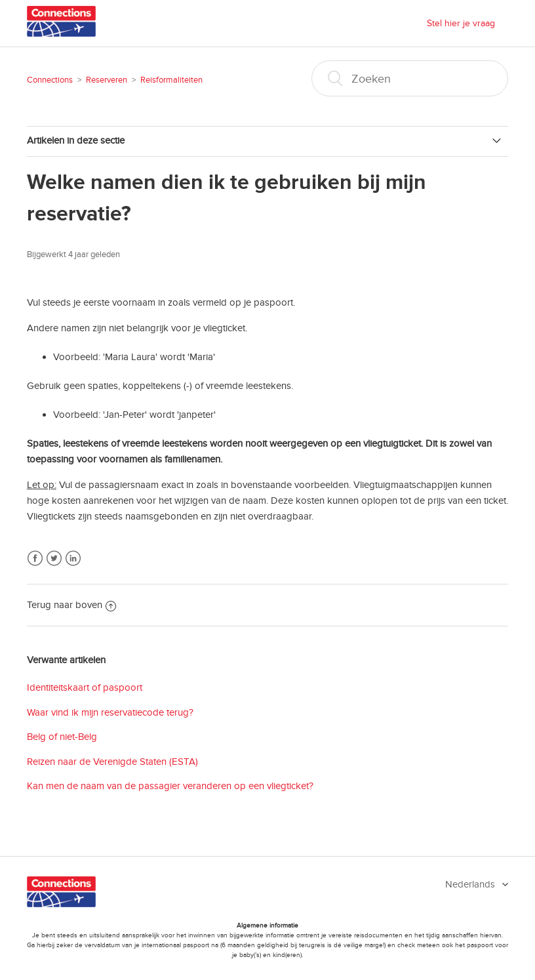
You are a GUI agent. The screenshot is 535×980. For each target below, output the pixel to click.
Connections (50, 80)
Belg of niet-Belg (62, 737)
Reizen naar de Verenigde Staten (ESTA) (112, 762)
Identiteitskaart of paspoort (85, 687)
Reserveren (107, 80)
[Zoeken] (410, 78)
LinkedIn (73, 559)
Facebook (35, 559)
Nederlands (471, 884)
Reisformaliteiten (171, 80)
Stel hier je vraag (461, 23)
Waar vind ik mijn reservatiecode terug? (110, 712)
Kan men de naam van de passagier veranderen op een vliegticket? (170, 786)
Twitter (54, 559)
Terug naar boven (71, 605)
